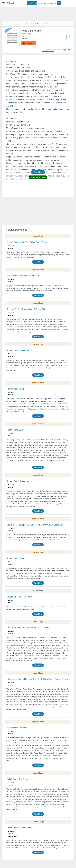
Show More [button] (38, 172)
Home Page (30, 24)
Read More (38, 262)
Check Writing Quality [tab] (62, 50)
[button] (4, 3)
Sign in (72, 3)
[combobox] (32, 3)
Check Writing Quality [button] (38, 177)
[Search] (59, 3)
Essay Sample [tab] (48, 50)
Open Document (28, 43)
